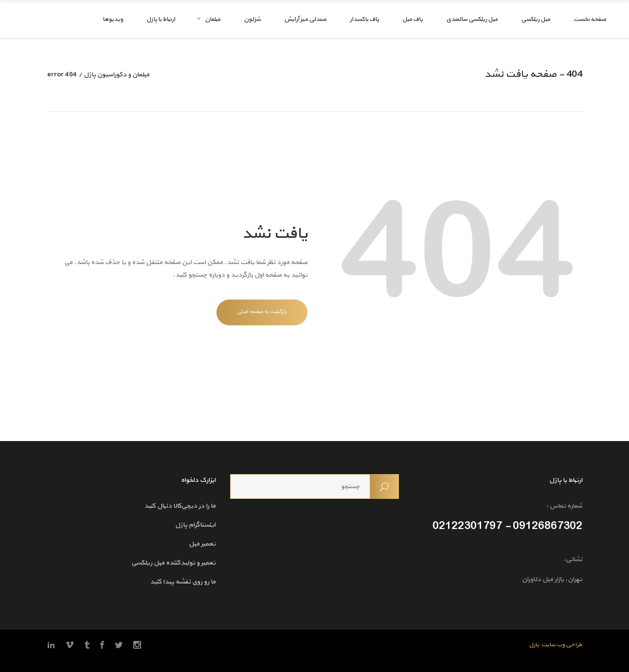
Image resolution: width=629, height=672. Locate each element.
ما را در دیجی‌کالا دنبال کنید (180, 506)
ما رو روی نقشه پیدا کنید (183, 582)
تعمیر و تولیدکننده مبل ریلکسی (173, 563)
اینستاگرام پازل (195, 525)
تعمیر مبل (202, 544)
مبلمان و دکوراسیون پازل (117, 75)
